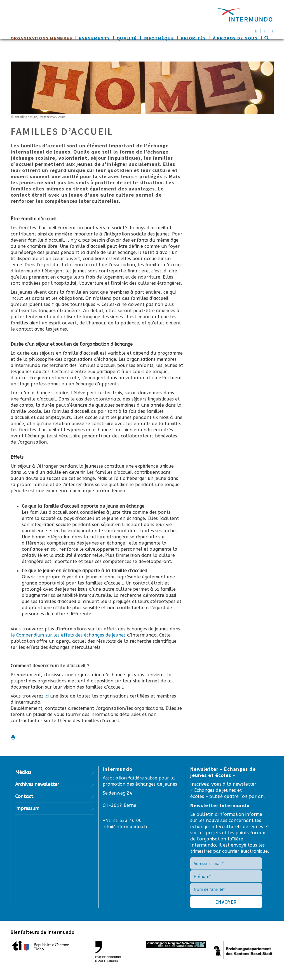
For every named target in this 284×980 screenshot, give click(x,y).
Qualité (127, 38)
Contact (24, 796)
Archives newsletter (37, 784)
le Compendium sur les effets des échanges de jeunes (69, 635)
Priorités (193, 38)
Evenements (94, 38)
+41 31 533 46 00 (122, 820)
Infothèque (159, 38)
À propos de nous (235, 38)
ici (47, 696)
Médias (23, 772)
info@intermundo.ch (125, 827)
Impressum (27, 808)
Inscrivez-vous (206, 784)
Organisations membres (42, 38)
